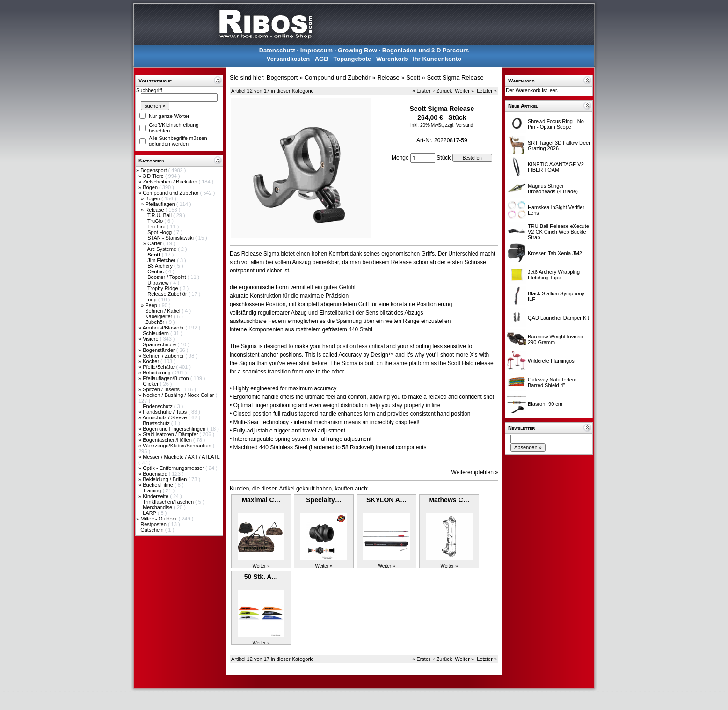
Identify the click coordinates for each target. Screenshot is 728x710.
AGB (322, 59)
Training (153, 490)
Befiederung (157, 373)
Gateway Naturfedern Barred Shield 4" (552, 382)
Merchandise (158, 507)
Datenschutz (277, 50)
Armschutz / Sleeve (166, 417)
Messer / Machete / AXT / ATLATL (181, 457)
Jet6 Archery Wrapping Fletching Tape (554, 275)
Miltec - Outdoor (159, 519)
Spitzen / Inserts (162, 389)
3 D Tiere (154, 176)
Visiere (151, 339)
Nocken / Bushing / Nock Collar (179, 395)
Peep (152, 305)
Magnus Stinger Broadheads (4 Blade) (553, 189)
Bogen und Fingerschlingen (175, 429)
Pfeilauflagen (161, 204)
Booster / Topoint (167, 277)
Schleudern (157, 333)
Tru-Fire (157, 227)
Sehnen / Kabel (163, 311)
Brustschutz (157, 423)
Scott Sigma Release (455, 77)
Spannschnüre (160, 344)
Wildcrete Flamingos (551, 361)
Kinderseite (156, 496)
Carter (155, 243)
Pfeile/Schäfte (159, 367)
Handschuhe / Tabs (165, 412)
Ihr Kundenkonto (437, 59)
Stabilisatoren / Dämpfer (171, 434)
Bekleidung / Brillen (165, 479)
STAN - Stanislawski (171, 238)
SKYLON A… (386, 500)
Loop (152, 300)
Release (155, 210)
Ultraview (159, 283)
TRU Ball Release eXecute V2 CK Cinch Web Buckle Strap (558, 232)
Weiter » (464, 91)
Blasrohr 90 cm (545, 404)
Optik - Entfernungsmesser (174, 468)
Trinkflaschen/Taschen (169, 502)
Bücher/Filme (159, 485)
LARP (150, 513)
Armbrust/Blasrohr (164, 328)
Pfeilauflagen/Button (167, 378)
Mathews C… (449, 500)
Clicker (151, 384)
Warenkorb (392, 59)
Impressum (317, 50)
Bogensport (154, 170)
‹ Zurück (443, 91)
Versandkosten (288, 59)
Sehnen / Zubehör (164, 356)
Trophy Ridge (164, 288)
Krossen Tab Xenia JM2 (555, 253)
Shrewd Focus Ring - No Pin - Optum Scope (556, 124)
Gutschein (153, 530)
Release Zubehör (168, 294)
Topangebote (352, 59)
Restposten (154, 524)
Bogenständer (160, 350)
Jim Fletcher (162, 260)
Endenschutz (158, 406)
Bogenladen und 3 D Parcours (426, 50)
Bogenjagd (156, 474)
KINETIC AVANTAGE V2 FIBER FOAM (556, 167)
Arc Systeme (163, 249)
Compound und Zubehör (171, 193)
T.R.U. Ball (160, 215)
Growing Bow (357, 50)
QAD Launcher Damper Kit (558, 318)
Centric (156, 271)
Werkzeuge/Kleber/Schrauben (178, 446)
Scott (413, 77)
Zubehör (155, 322)
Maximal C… (261, 500)
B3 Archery (161, 266)
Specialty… (324, 500)
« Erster (421, 91)
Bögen (151, 187)
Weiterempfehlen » (475, 472)
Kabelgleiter (159, 316)
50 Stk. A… (261, 577)
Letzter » (487, 91)
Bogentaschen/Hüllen (168, 440)
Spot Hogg (160, 232)
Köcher (152, 361)
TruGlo (156, 221)
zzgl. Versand (459, 125)
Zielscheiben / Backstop (171, 182)
